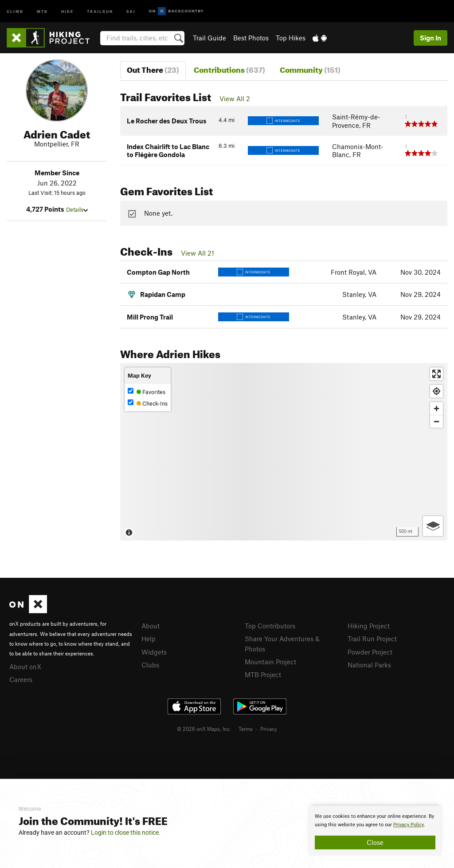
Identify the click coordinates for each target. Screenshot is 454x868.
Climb (15, 11)
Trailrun (100, 11)
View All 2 (235, 99)
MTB (42, 11)
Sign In (431, 38)
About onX (25, 667)
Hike (67, 11)
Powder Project (370, 652)
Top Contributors (270, 626)
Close (375, 842)
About (151, 626)
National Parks (369, 665)
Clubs (150, 665)
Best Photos (251, 38)
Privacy (269, 729)
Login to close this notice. (126, 832)
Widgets (154, 652)
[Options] (433, 526)
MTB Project (263, 675)
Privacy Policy (409, 825)
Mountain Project (270, 662)
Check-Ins (148, 403)
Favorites (147, 392)
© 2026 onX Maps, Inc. (204, 729)
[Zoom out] (436, 421)
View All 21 (198, 253)
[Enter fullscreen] (436, 374)
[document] (375, 831)
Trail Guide (209, 38)
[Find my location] (436, 391)
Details (77, 209)
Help (149, 639)
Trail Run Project (372, 639)
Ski (131, 11)
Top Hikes (291, 38)
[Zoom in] (436, 408)
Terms (246, 729)
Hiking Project (369, 626)
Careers (21, 679)
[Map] (284, 452)
